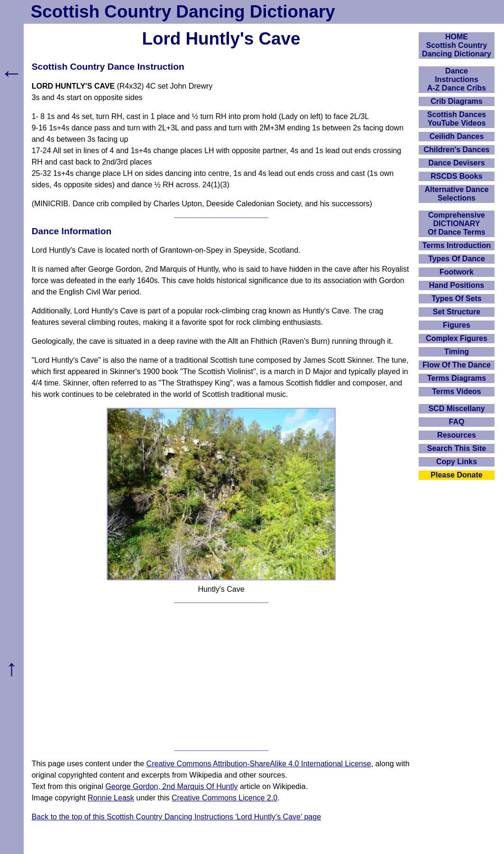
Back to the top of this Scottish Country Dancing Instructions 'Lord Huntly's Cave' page (176, 817)
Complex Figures (457, 338)
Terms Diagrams (457, 378)
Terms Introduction (457, 245)
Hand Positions (457, 285)
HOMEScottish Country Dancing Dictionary (457, 45)
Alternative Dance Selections (456, 194)
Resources (457, 435)
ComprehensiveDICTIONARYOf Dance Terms (457, 224)
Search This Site (457, 448)
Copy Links (457, 462)
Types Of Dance (457, 259)
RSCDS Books (456, 176)
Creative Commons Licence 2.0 (225, 798)
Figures (457, 325)
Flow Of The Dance (457, 365)
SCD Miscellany (456, 409)
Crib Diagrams (456, 101)
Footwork (457, 272)
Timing (457, 352)
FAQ (457, 422)
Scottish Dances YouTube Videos (457, 119)
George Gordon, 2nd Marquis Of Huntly (171, 786)
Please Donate (456, 475)
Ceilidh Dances (457, 136)
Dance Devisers (456, 163)
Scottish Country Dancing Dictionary (183, 12)
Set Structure (457, 312)
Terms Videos (456, 391)
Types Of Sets (457, 298)
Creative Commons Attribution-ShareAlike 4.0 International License (259, 764)
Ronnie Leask (111, 798)
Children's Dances (457, 150)
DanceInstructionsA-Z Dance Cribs (457, 79)
